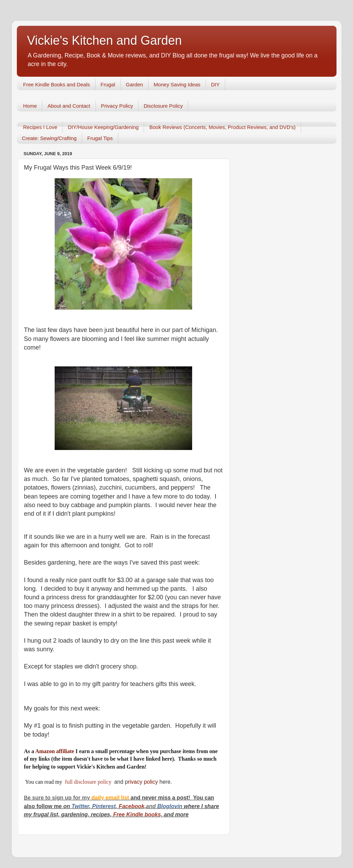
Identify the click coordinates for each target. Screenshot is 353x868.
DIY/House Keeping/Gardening (103, 127)
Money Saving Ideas (177, 84)
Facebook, (132, 806)
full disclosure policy (89, 782)
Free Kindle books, (138, 815)
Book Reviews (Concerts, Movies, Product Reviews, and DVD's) (222, 127)
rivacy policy (143, 782)
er (87, 806)
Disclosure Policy (163, 106)
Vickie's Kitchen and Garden (104, 40)
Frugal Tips (100, 138)
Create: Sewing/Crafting (49, 138)
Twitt (78, 806)
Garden (134, 84)
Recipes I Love (40, 127)
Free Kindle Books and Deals (56, 84)
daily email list (111, 798)
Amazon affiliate (54, 751)
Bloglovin (170, 806)
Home (30, 106)
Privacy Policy (117, 106)
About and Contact (69, 106)
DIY (215, 84)
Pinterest (104, 806)
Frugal (108, 84)
